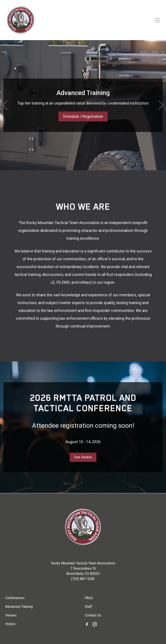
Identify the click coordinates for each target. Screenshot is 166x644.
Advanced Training (19, 607)
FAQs (89, 598)
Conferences (15, 598)
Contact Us (93, 615)
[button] (5, 105)
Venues (11, 615)
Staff (89, 607)
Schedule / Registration (83, 116)
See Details (83, 457)
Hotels (10, 624)
